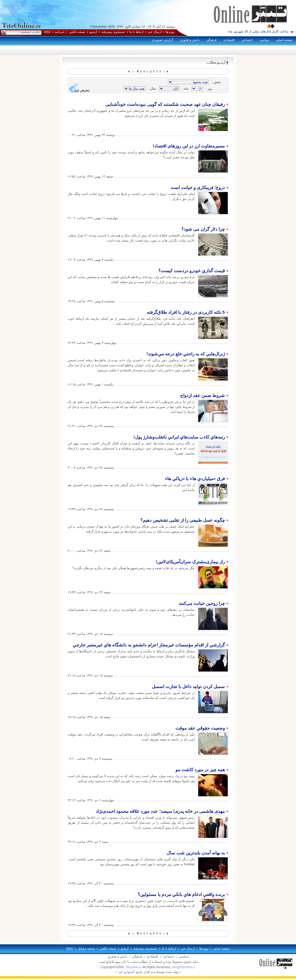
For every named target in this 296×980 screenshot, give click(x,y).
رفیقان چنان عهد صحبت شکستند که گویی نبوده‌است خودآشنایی (165, 104)
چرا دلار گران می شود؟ (203, 229)
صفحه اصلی (284, 40)
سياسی (264, 40)
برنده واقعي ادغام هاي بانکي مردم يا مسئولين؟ (181, 894)
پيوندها (170, 32)
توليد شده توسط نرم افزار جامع (148, 972)
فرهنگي (211, 40)
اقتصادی (229, 40)
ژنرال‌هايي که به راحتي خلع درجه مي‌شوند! (186, 354)
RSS (47, 32)
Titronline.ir (133, 967)
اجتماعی (247, 40)
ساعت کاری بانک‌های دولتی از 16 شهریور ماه (258, 31)
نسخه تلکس (77, 32)
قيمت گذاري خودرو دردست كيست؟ (192, 271)
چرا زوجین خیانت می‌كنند (202, 603)
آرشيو (93, 32)
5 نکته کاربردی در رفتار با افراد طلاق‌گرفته (186, 312)
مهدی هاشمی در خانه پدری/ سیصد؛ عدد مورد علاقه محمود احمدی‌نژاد (160, 811)
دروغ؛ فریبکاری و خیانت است (198, 188)
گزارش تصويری (162, 40)
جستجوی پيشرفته (113, 32)
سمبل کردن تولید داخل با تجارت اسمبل (188, 687)
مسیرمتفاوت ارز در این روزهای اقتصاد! (189, 146)
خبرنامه (60, 32)
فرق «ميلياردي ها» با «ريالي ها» (195, 479)
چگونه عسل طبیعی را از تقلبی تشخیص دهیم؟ (183, 520)
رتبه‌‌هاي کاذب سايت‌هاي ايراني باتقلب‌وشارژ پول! (179, 437)
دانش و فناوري (190, 40)
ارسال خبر (155, 32)
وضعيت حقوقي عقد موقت (200, 728)
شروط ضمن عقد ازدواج (203, 395)
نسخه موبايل (86, 948)
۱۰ (134, 71)
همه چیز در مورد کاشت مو (200, 770)
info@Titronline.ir (183, 967)
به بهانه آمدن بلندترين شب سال (196, 853)
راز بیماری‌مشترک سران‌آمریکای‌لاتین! (190, 562)
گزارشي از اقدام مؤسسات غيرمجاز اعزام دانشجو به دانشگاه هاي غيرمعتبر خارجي (149, 645)
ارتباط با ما (136, 32)
